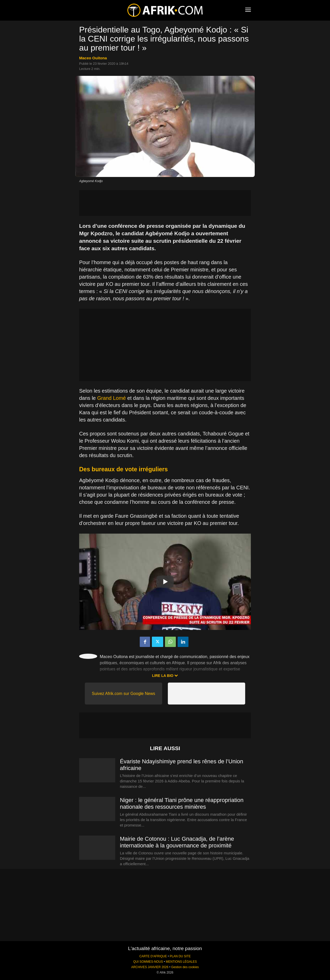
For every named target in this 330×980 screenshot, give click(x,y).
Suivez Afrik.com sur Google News (123, 694)
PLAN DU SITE (180, 956)
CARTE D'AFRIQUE (153, 956)
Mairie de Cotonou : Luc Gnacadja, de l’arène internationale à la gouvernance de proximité (177, 842)
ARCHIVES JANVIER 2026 (150, 967)
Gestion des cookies (185, 967)
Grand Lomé (112, 398)
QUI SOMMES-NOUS (148, 962)
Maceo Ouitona (93, 58)
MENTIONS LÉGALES (181, 962)
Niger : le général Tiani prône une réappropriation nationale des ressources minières (182, 803)
